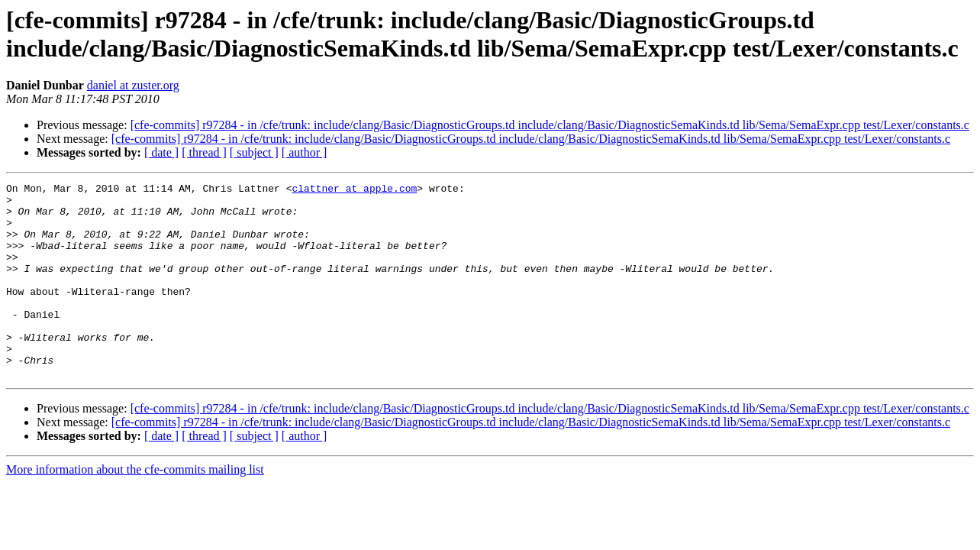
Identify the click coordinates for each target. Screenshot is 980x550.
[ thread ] (204, 152)
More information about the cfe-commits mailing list (135, 508)
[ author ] (305, 152)
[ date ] (161, 152)
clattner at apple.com (354, 190)
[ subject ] (254, 152)
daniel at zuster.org (133, 85)
